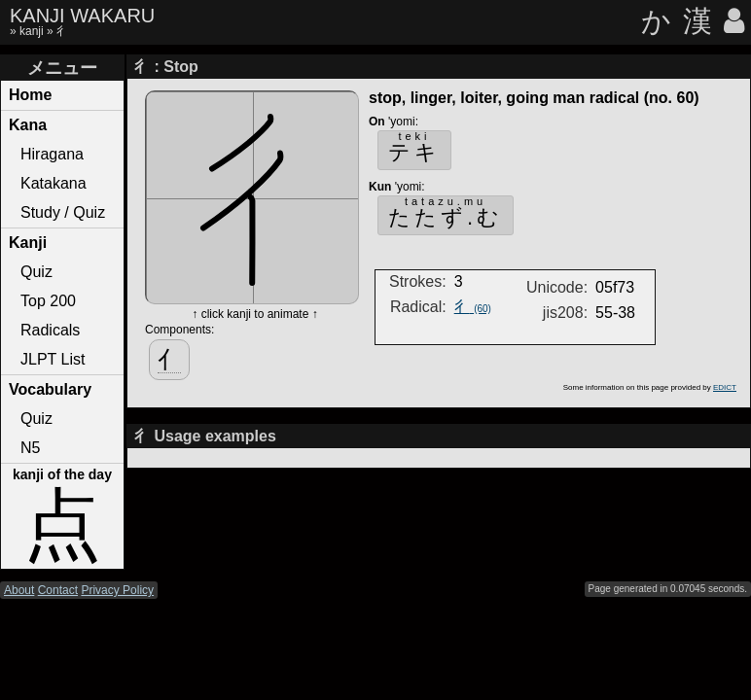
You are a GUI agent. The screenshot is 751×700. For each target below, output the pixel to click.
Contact (58, 590)
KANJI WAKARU (82, 16)
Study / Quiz (63, 212)
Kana (28, 125)
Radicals (50, 330)
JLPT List (53, 359)
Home (30, 95)
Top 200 (48, 301)
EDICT (725, 387)
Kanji (28, 243)
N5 (30, 448)
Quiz (36, 272)
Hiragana (52, 154)
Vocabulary (50, 389)
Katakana (54, 183)
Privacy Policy (117, 590)
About (19, 590)
